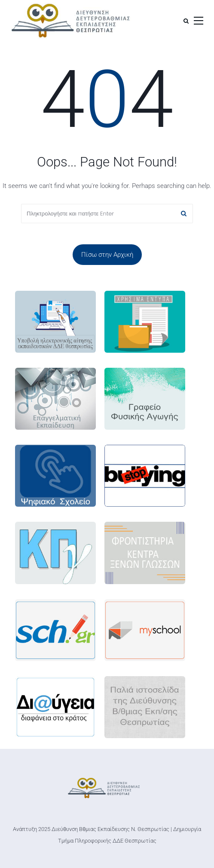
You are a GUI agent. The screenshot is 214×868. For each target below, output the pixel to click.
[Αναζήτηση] (186, 21)
